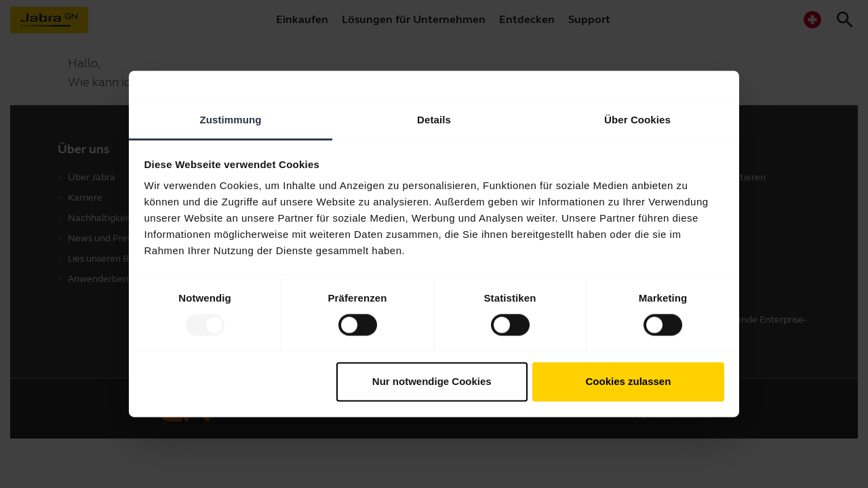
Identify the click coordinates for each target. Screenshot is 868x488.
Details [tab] (434, 120)
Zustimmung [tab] (231, 120)
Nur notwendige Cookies (432, 381)
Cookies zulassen (628, 381)
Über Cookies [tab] (637, 120)
